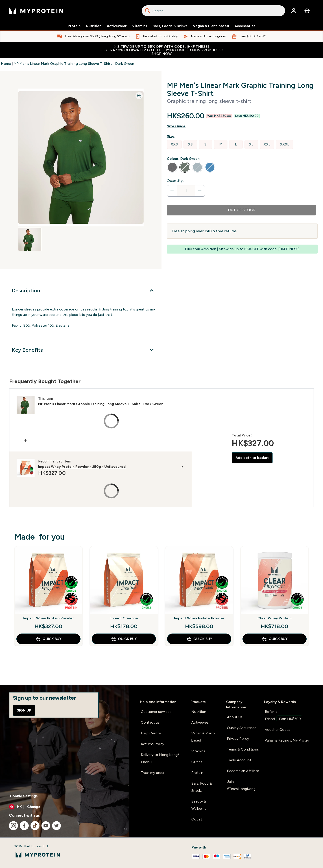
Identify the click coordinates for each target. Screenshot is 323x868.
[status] (186, 191)
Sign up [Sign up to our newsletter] (24, 710)
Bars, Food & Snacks (202, 787)
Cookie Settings (24, 796)
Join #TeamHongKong (241, 785)
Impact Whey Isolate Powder (199, 618)
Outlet (197, 762)
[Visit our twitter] (57, 826)
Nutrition (94, 26)
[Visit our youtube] (46, 826)
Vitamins (140, 26)
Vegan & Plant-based (211, 26)
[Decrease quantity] (172, 191)
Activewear (117, 26)
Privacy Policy (238, 739)
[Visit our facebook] (24, 826)
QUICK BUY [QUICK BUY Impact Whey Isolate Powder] (199, 639)
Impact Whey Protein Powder (48, 618)
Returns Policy (153, 744)
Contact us (150, 722)
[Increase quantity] (200, 191)
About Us (235, 717)
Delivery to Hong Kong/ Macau (160, 758)
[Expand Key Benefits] (84, 350)
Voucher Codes (278, 730)
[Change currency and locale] (65, 807)
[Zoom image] (139, 96)
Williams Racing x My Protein (288, 740)
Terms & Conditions (243, 749)
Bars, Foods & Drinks (170, 26)
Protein (74, 26)
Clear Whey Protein (275, 618)
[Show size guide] (242, 126)
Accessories (245, 26)
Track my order (153, 773)
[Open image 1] (30, 239)
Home (6, 64)
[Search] (148, 11)
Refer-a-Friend (284, 716)
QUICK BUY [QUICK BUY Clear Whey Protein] (275, 639)
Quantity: (175, 181)
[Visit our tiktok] (35, 826)
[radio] (174, 144)
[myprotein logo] (36, 11)
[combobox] (213, 11)
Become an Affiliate (243, 771)
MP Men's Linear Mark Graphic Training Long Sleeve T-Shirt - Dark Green (74, 64)
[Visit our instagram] (13, 826)
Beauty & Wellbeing (199, 805)
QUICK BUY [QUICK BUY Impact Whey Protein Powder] (48, 639)
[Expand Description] (84, 291)
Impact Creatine (124, 618)
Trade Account (239, 760)
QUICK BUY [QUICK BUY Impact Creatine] (124, 639)
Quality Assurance (242, 728)
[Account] (294, 11)
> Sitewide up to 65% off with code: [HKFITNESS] (161, 50)
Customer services (156, 712)
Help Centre (151, 733)
